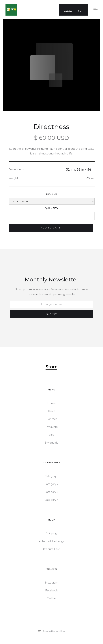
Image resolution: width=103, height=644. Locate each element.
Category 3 (51, 492)
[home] (11, 10)
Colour (52, 194)
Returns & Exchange (52, 541)
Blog (51, 435)
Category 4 (52, 500)
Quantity (52, 208)
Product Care (51, 549)
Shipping (51, 533)
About (51, 411)
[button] (74, 10)
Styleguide (51, 443)
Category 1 (51, 476)
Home (51, 403)
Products (52, 427)
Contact (52, 419)
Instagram (52, 583)
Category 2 (51, 484)
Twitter (51, 598)
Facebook (51, 591)
